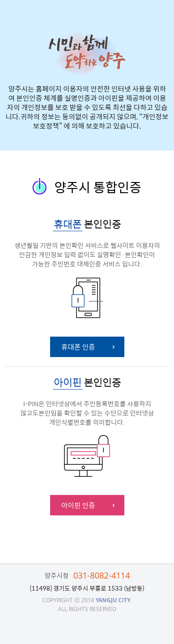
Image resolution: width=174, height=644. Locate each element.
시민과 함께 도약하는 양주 (87, 54)
